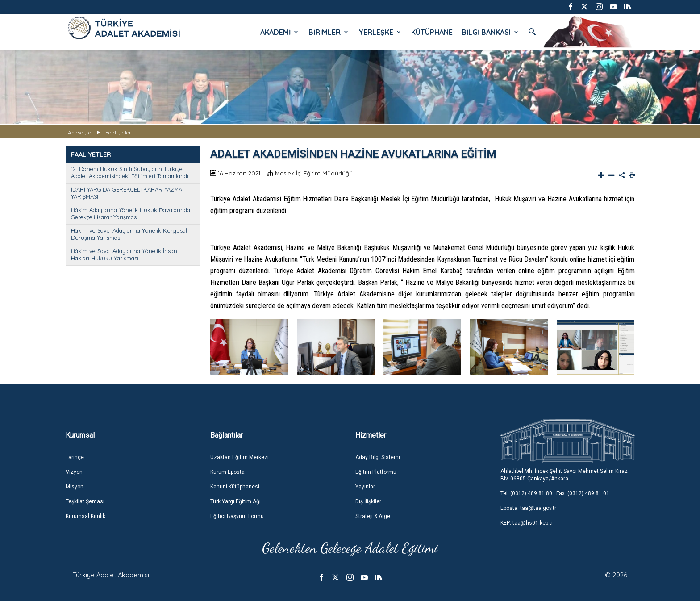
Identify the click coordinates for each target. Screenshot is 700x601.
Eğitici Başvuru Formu (237, 516)
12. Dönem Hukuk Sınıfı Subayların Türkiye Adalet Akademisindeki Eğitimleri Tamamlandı (130, 172)
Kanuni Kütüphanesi (235, 487)
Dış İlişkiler (368, 501)
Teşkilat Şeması (85, 501)
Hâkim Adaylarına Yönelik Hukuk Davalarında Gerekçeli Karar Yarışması (131, 213)
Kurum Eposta (227, 472)
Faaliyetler (118, 132)
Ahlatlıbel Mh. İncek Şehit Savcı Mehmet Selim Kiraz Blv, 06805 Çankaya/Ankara (564, 475)
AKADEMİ (280, 32)
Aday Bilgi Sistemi (378, 457)
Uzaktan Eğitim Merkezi (240, 457)
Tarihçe (75, 457)
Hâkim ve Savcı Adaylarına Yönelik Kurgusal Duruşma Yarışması (129, 234)
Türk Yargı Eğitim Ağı (235, 501)
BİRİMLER (329, 32)
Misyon (75, 487)
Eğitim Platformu (376, 472)
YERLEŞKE (380, 32)
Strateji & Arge (373, 516)
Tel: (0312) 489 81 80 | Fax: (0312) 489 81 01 (555, 493)
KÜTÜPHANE (432, 32)
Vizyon (74, 472)
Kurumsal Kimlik (85, 516)
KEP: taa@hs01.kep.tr (527, 523)
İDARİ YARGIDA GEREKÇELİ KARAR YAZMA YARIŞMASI (127, 193)
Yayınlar (365, 487)
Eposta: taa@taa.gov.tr (528, 508)
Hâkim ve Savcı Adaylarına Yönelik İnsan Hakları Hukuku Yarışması (124, 255)
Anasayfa (80, 132)
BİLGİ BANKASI (491, 32)
